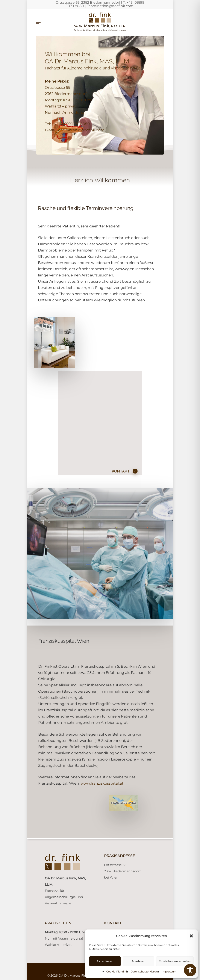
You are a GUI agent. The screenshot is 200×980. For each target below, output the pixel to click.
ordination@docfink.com (112, 6)
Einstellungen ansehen (175, 961)
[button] (191, 936)
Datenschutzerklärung (145, 972)
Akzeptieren (105, 961)
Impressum (169, 972)
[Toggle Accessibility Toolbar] (190, 970)
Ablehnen (138, 961)
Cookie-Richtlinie (117, 972)
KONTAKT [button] (125, 471)
